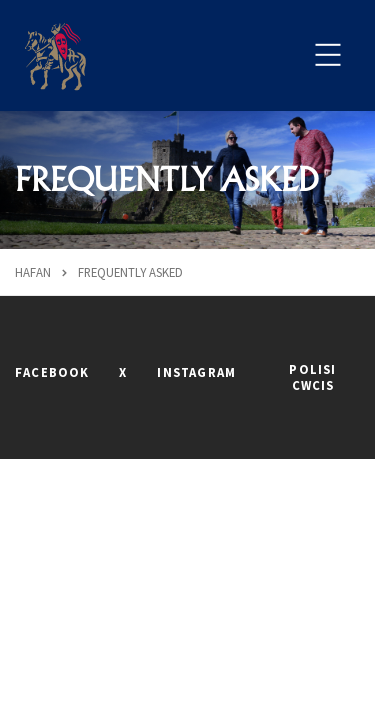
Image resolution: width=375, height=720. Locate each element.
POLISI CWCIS (312, 377)
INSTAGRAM (196, 372)
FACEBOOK (52, 372)
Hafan (33, 272)
